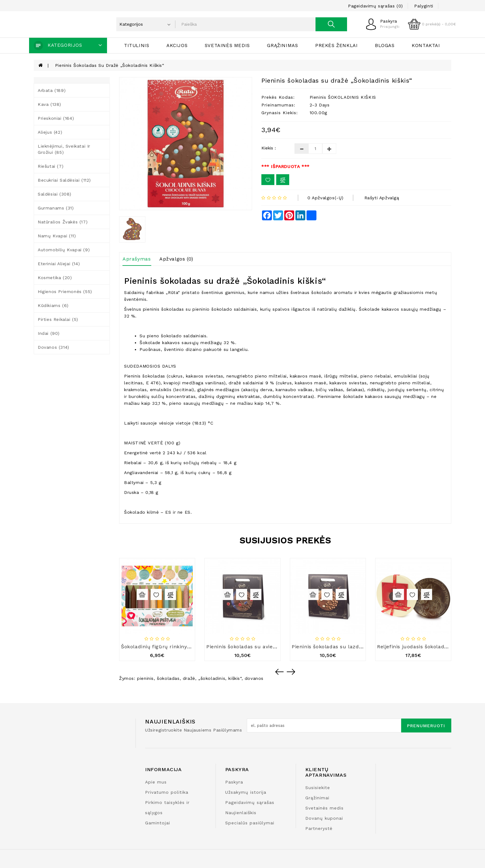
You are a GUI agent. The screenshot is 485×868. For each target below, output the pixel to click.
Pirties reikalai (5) (58, 319)
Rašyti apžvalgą (382, 198)
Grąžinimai (317, 798)
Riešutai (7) (51, 166)
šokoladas (168, 678)
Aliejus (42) (50, 132)
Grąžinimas (282, 45)
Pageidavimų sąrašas (250, 802)
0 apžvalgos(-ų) (326, 198)
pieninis (145, 678)
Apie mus (156, 782)
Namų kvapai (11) (57, 236)
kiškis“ (235, 678)
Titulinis (137, 45)
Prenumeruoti (426, 726)
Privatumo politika (167, 792)
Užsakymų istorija (246, 792)
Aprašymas (137, 259)
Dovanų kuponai (324, 818)
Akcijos (177, 45)
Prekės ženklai (336, 45)
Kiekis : (269, 148)
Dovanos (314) (54, 347)
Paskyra (234, 782)
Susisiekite (318, 788)
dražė (189, 678)
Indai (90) (49, 333)
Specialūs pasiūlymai (250, 823)
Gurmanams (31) (56, 208)
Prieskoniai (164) (56, 118)
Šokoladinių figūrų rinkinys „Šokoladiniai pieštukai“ (186, 647)
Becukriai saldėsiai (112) (64, 180)
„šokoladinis (212, 678)
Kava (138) (49, 104)
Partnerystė (319, 828)
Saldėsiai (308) (55, 194)
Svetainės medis (227, 45)
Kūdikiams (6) (53, 305)
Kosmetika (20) (55, 278)
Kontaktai (426, 45)
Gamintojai (158, 823)
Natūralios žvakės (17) (63, 222)
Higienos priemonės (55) (65, 291)
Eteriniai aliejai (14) (59, 264)
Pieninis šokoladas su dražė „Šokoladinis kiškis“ (110, 65)
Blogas (385, 45)
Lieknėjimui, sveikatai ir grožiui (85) (64, 149)
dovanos (254, 678)
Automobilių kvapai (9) (64, 250)
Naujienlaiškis (241, 813)
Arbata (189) (52, 90)
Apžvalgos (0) (176, 259)
